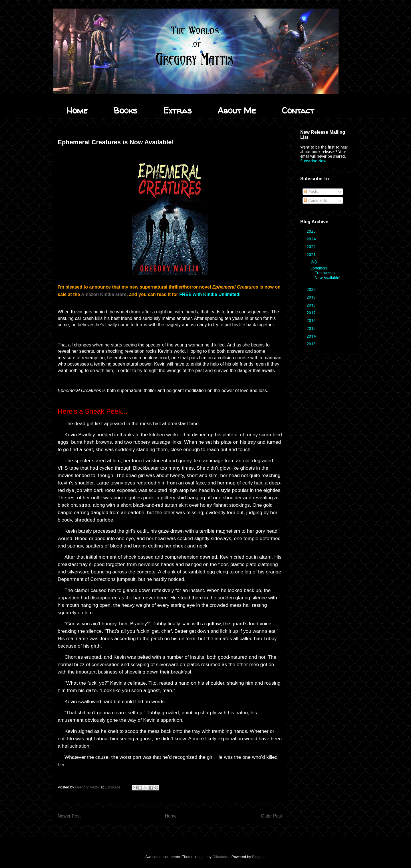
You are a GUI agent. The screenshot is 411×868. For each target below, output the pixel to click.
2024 (312, 239)
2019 (312, 297)
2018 (312, 305)
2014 (312, 336)
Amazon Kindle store (104, 294)
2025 (312, 231)
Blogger (258, 857)
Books (125, 110)
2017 (312, 313)
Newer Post (69, 816)
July (315, 261)
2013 (312, 344)
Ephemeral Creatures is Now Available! (325, 273)
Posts (311, 192)
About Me (237, 110)
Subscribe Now (313, 161)
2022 (312, 247)
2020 (312, 289)
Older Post (271, 816)
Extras (177, 110)
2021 (312, 255)
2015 (312, 328)
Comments (315, 200)
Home (77, 110)
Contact (298, 110)
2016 (312, 321)
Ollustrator (221, 857)
